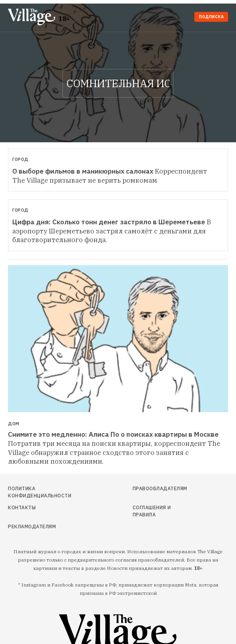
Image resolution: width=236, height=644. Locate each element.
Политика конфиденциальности (40, 492)
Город (20, 159)
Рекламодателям (32, 526)
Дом (14, 424)
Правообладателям (159, 488)
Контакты (22, 507)
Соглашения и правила (152, 511)
